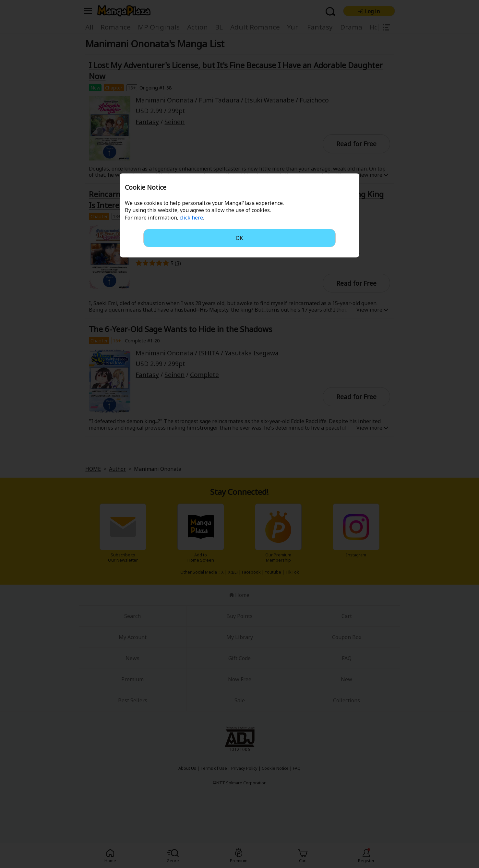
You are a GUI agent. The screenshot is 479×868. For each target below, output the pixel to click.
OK (239, 238)
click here (191, 218)
